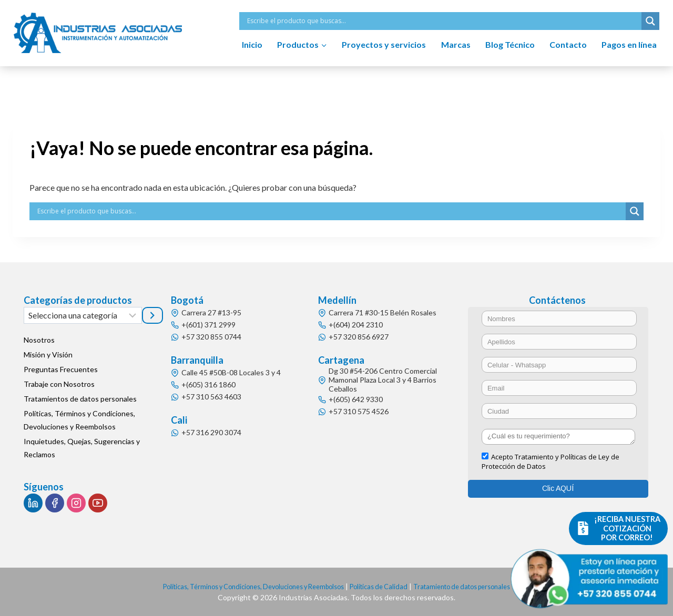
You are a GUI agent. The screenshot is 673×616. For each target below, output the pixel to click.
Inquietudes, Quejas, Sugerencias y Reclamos (82, 448)
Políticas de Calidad (385, 586)
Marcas (456, 44)
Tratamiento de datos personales (477, 586)
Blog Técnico (510, 44)
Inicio (252, 44)
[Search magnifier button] (650, 21)
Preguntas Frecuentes (61, 369)
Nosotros (39, 340)
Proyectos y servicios (384, 44)
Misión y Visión (48, 355)
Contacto (568, 44)
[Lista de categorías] (83, 315)
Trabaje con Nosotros (59, 384)
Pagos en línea (629, 44)
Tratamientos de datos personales (80, 399)
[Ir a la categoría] (152, 315)
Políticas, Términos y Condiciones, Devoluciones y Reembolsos (79, 420)
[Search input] (443, 21)
